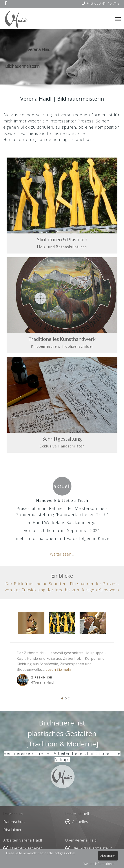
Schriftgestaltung (62, 439)
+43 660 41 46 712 (101, 3)
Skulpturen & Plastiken (62, 239)
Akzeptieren (108, 856)
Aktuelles (80, 822)
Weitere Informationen (99, 864)
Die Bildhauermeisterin (92, 848)
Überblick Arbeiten (26, 848)
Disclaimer (13, 830)
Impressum (13, 814)
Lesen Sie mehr (59, 669)
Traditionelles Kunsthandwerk (62, 339)
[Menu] (118, 19)
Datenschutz (15, 822)
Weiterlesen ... (62, 554)
